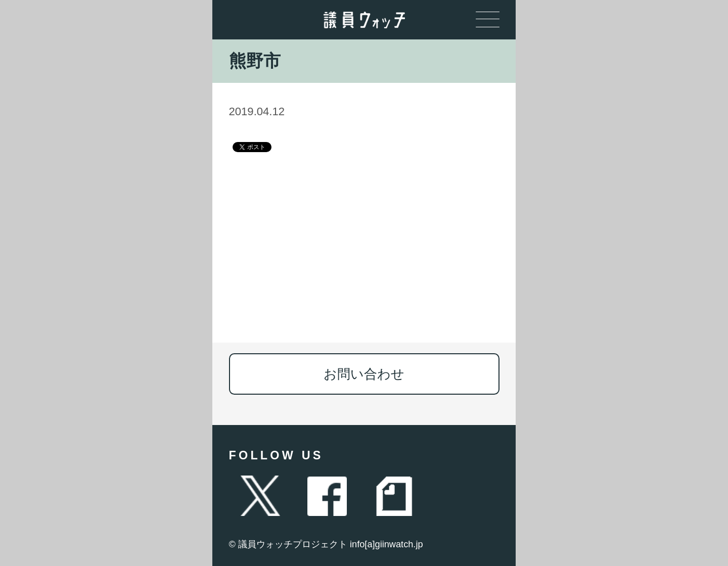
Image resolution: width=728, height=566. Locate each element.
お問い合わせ (364, 374)
